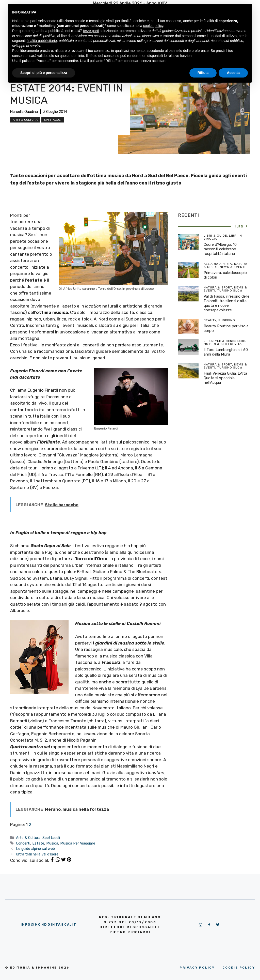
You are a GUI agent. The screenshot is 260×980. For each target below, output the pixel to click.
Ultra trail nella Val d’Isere (37, 854)
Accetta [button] (233, 73)
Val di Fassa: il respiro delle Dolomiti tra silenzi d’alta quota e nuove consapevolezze (226, 303)
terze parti (91, 31)
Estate (38, 843)
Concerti (23, 843)
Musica (52, 843)
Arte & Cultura (25, 120)
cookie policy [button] (153, 26)
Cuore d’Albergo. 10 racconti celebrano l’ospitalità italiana (220, 249)
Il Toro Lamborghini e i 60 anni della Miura (226, 352)
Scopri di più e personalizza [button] (44, 73)
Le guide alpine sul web (35, 849)
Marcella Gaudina (24, 112)
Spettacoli (53, 120)
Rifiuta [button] (203, 73)
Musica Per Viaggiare (78, 843)
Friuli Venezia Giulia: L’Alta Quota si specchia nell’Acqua (225, 378)
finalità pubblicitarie (42, 41)
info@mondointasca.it (49, 924)
